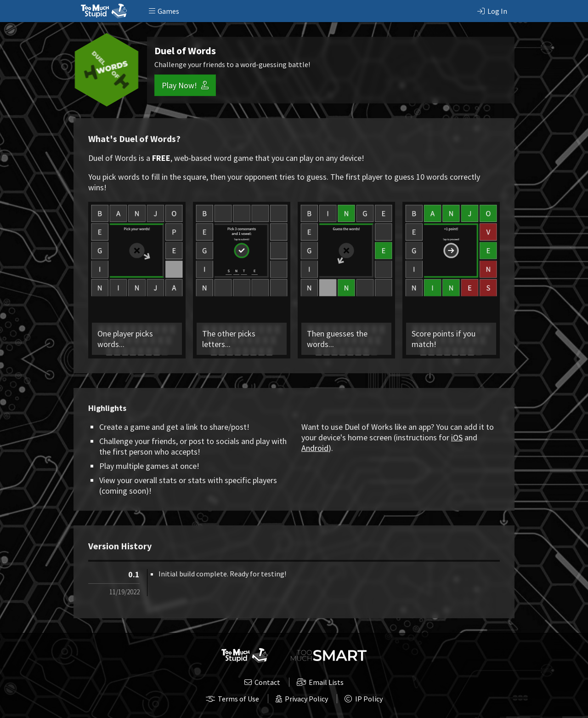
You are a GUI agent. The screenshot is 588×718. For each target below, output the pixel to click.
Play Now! (185, 85)
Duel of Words (185, 51)
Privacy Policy (302, 699)
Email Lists (320, 682)
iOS (457, 437)
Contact (262, 682)
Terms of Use (232, 699)
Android (315, 448)
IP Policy (364, 699)
